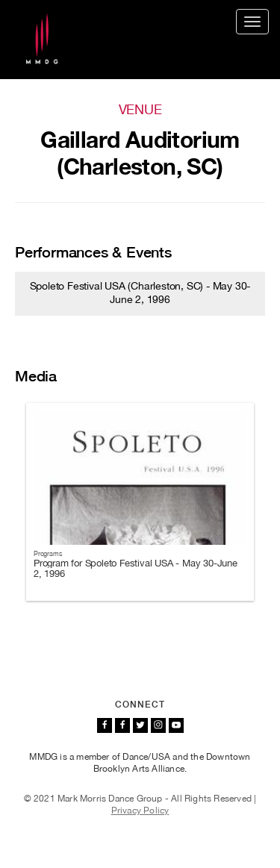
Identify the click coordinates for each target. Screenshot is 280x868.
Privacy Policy (140, 811)
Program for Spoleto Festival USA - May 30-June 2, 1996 (136, 568)
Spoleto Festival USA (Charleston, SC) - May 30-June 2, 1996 (140, 293)
